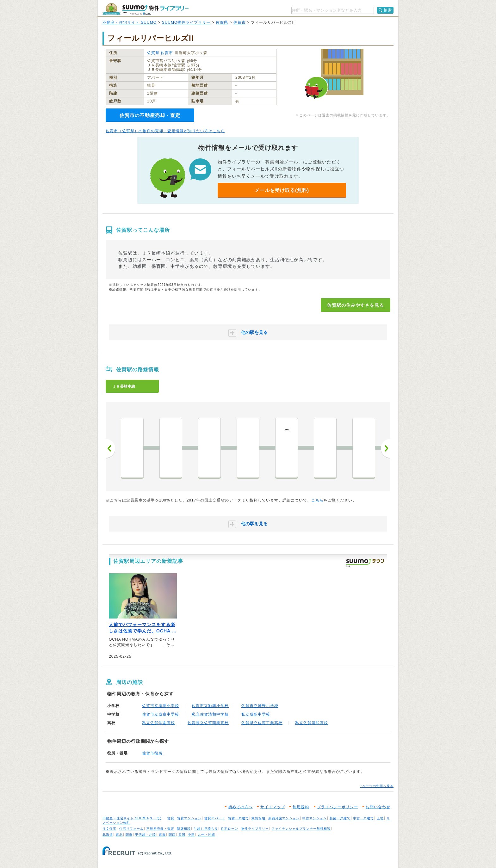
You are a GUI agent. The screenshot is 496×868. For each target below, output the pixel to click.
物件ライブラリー (255, 829)
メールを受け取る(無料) (282, 190)
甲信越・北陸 (146, 835)
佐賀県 (222, 22)
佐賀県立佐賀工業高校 (262, 723)
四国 (182, 835)
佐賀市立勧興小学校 (210, 706)
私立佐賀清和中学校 (210, 714)
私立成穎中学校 (256, 714)
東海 (162, 835)
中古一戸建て (363, 818)
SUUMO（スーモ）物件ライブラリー (146, 9)
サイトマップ (273, 807)
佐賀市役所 (152, 753)
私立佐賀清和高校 (312, 723)
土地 (380, 818)
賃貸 (171, 818)
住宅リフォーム (131, 829)
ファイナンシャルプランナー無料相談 (301, 829)
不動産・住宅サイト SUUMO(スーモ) (132, 818)
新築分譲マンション (284, 818)
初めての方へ (240, 807)
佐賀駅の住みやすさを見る (356, 305)
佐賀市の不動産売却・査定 (150, 115)
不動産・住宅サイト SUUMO (130, 22)
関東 (129, 835)
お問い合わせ (378, 807)
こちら (317, 500)
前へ (110, 448)
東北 (119, 835)
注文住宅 (109, 829)
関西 (172, 835)
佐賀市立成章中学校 (161, 714)
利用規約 (301, 807)
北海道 (108, 835)
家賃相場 (258, 818)
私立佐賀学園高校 (158, 723)
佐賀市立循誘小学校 (161, 706)
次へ (386, 448)
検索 (388, 10)
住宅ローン (229, 829)
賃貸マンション (189, 818)
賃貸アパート (215, 818)
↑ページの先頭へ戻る (377, 786)
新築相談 (184, 829)
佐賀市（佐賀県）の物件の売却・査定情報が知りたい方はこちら (165, 131)
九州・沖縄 (206, 835)
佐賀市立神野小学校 (260, 706)
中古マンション (315, 818)
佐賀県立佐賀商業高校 (208, 723)
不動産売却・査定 (160, 829)
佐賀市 (240, 22)
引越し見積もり (206, 829)
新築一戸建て (340, 818)
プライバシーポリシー (338, 807)
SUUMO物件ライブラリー (186, 22)
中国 (191, 835)
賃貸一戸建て (239, 818)
